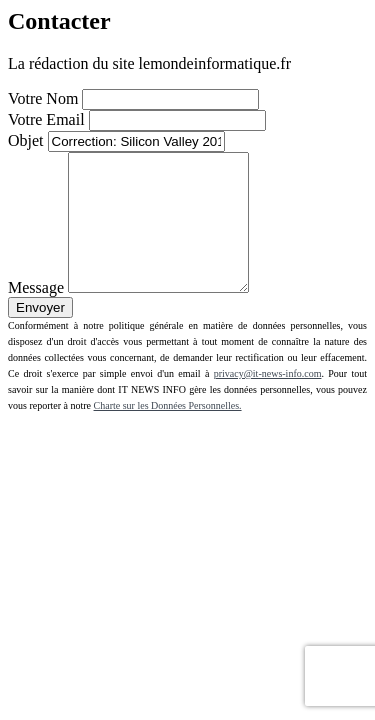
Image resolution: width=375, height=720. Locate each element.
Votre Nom (43, 98)
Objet (26, 140)
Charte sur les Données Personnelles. (168, 432)
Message (36, 314)
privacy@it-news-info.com (268, 400)
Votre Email (46, 119)
